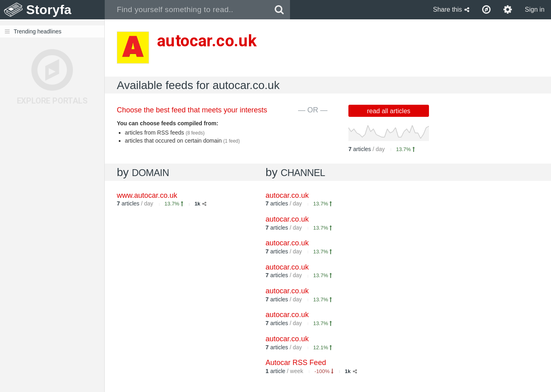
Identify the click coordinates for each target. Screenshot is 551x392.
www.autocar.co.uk (147, 195)
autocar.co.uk (287, 195)
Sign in (535, 9)
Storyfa (49, 10)
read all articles (389, 111)
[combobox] (187, 10)
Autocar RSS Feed (296, 363)
